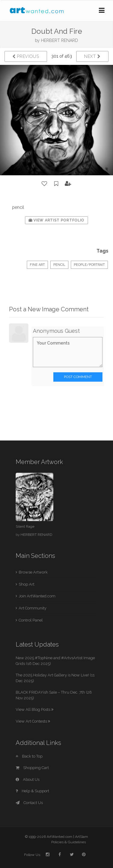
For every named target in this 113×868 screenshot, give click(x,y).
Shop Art (27, 584)
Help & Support (32, 791)
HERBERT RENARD (60, 40)
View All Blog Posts (35, 709)
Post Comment (78, 377)
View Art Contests (33, 721)
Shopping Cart (32, 768)
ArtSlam (82, 837)
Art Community (33, 608)
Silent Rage (25, 526)
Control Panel (31, 620)
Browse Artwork (33, 572)
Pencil (59, 265)
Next (92, 56)
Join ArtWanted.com (37, 596)
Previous (26, 56)
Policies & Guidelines (69, 842)
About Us (28, 779)
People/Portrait (89, 265)
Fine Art (37, 265)
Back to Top (29, 756)
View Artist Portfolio (56, 220)
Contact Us (29, 803)
